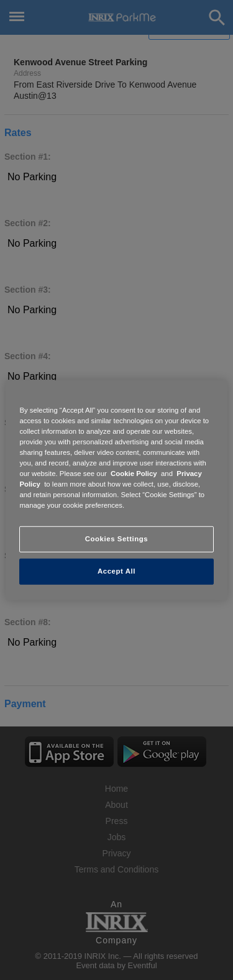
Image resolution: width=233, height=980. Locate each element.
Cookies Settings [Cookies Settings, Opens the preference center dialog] (116, 539)
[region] (116, 490)
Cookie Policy (134, 474)
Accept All (116, 571)
